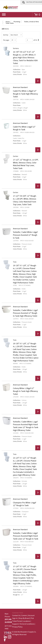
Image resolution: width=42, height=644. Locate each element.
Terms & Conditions (27, 624)
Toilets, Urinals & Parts (31, 22)
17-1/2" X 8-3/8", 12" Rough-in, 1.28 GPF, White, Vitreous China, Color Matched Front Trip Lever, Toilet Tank (25, 200)
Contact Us (16, 616)
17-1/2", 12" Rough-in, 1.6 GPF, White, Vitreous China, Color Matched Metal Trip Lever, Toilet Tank (26, 164)
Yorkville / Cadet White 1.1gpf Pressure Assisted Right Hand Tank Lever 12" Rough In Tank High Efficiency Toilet (26, 426)
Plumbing (17, 22)
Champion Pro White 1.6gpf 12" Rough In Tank (24, 504)
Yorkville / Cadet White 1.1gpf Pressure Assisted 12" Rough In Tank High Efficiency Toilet (25, 313)
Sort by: (6, 35)
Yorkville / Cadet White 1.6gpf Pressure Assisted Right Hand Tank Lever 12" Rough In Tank (26, 536)
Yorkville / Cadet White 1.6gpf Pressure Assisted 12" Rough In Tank (25, 235)
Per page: (6, 40)
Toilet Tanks (10, 23)
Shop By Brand (24, 618)
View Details (38, 81)
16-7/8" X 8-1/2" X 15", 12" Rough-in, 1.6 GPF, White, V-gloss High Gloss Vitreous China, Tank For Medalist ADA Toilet (25, 58)
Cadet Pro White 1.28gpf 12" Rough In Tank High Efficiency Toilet (25, 94)
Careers (24, 616)
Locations (27, 621)
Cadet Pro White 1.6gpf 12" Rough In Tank (24, 128)
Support (15, 624)
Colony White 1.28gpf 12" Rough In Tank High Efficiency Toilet (25, 391)
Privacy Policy (17, 627)
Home (8, 22)
